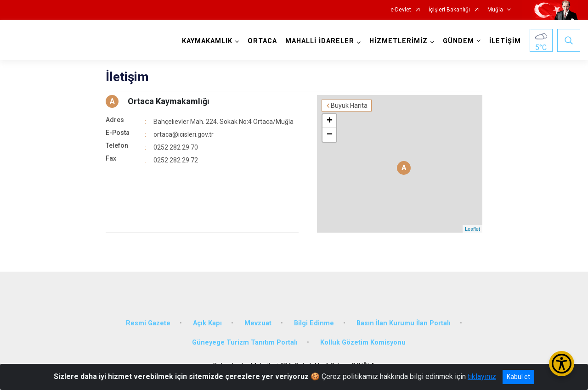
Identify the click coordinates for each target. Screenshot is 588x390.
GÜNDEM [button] (458, 41)
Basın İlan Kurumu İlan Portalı (404, 323)
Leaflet (472, 229)
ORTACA (262, 41)
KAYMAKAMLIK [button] (207, 41)
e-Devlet (401, 10)
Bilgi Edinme (314, 323)
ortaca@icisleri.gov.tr (184, 134)
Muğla (495, 10)
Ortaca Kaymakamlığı (169, 101)
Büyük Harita (349, 106)
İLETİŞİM (505, 41)
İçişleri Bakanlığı (449, 10)
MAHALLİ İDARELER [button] (320, 41)
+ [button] (330, 121)
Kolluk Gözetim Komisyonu (363, 343)
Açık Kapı (207, 323)
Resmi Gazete (148, 323)
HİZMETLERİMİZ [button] (399, 41)
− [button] (330, 135)
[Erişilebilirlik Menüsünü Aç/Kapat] (562, 364)
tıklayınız (482, 376)
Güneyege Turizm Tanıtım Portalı (245, 343)
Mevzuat (258, 323)
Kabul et (518, 377)
